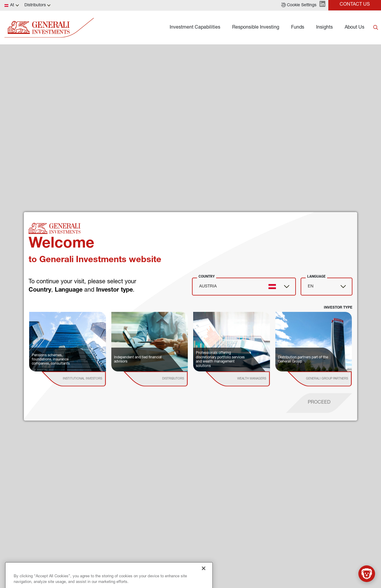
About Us (355, 28)
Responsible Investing (256, 28)
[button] (299, 5)
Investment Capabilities (195, 28)
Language (316, 276)
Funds (298, 28)
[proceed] (319, 403)
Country (207, 276)
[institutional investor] (82, 379)
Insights (324, 28)
